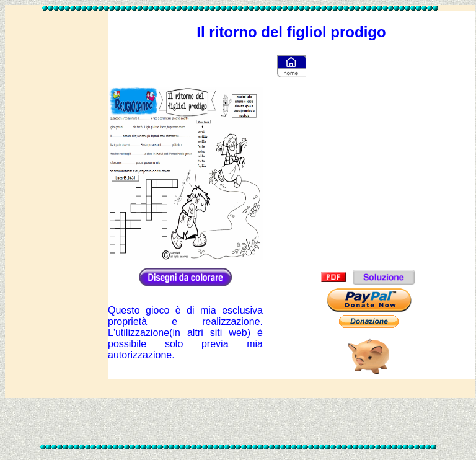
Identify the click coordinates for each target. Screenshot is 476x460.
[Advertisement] (56, 199)
